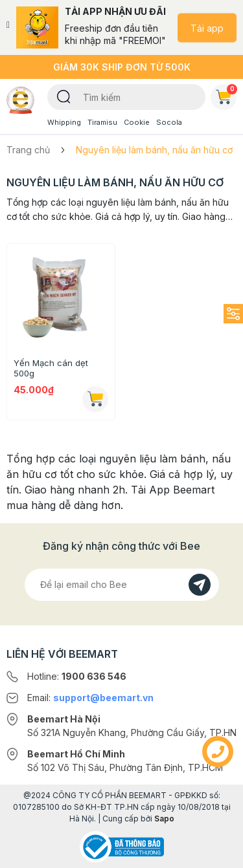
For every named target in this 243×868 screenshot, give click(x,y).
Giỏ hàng (226, 94)
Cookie (137, 122)
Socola (169, 122)
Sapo (164, 819)
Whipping (64, 122)
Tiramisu (102, 122)
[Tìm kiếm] (64, 96)
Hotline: (77, 676)
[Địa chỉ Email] (122, 585)
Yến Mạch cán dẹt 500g (51, 368)
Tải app (207, 27)
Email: (90, 698)
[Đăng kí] (200, 585)
